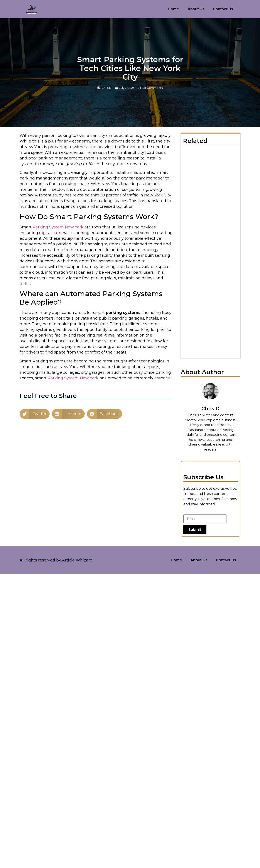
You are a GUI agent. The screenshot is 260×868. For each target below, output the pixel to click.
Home (173, 9)
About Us (196, 9)
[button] (35, 414)
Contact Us (223, 9)
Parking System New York (58, 227)
